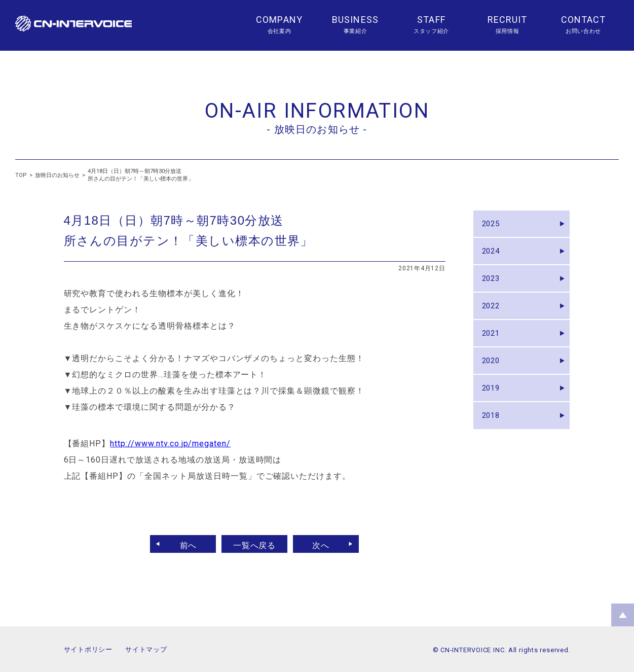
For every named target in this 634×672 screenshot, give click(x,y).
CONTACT (584, 20)
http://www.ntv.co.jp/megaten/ (170, 444)
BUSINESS (355, 20)
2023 (494, 287)
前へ (183, 544)
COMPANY (279, 20)
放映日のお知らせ (57, 175)
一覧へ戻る (255, 544)
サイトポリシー (88, 649)
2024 (494, 256)
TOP (21, 175)
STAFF (431, 20)
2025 (494, 225)
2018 (494, 442)
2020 (494, 380)
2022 (494, 318)
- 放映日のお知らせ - (317, 129)
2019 (494, 411)
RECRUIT (508, 20)
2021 (494, 349)
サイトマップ (146, 649)
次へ (325, 544)
